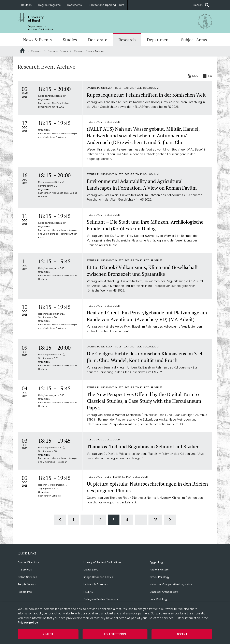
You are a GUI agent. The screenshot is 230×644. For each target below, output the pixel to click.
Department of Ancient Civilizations (41, 28)
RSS (193, 76)
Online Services (27, 577)
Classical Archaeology (164, 592)
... (87, 520)
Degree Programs (49, 5)
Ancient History (159, 570)
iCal (207, 76)
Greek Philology (160, 577)
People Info (25, 592)
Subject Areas (194, 40)
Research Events (58, 51)
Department (158, 40)
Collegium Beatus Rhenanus (101, 599)
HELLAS (88, 592)
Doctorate (98, 40)
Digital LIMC (91, 570)
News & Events (37, 40)
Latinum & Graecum (96, 584)
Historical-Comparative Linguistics (171, 584)
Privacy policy (28, 622)
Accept (182, 634)
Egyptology (157, 562)
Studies (70, 40)
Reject (48, 634)
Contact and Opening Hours (106, 5)
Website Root (22, 50)
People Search (27, 584)
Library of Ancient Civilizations (102, 562)
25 (155, 520)
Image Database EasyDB (99, 577)
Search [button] (201, 5)
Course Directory (28, 562)
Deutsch (26, 5)
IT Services (25, 570)
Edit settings (115, 634)
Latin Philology (159, 599)
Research (127, 40)
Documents (75, 5)
